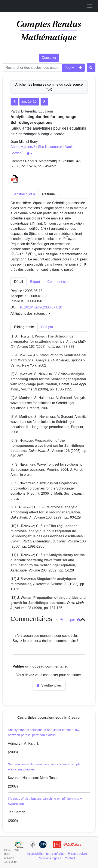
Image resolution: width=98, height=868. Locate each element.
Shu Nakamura (50, 147)
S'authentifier (49, 685)
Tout (68, 68)
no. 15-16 (29, 102)
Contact (70, 858)
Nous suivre (77, 854)
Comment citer (58, 282)
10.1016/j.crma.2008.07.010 (41, 307)
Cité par (47, 327)
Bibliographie (24, 327)
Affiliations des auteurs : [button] (30, 313)
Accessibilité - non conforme (46, 854)
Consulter (49, 58)
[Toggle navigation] (90, 6)
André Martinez (22, 147)
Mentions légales (50, 858)
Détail (19, 282)
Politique (70, 620)
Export (35, 282)
